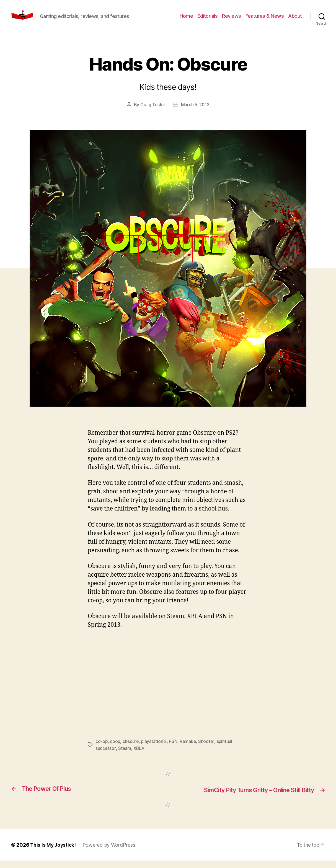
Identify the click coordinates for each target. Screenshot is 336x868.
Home (186, 20)
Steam (125, 756)
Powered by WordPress (110, 852)
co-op (102, 750)
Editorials (207, 20)
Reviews (232, 20)
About (295, 20)
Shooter (208, 750)
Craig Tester (152, 113)
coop (115, 750)
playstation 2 (155, 750)
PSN (175, 750)
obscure (131, 750)
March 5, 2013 (195, 113)
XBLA (140, 756)
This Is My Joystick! (54, 852)
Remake (190, 750)
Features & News (265, 20)
